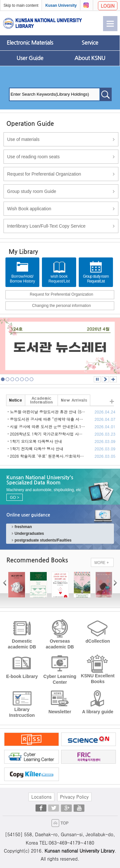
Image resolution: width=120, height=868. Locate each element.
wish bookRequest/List (59, 272)
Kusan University (61, 5)
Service (90, 43)
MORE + (102, 562)
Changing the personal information (61, 306)
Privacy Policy (74, 797)
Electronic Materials (30, 43)
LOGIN (108, 6)
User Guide (30, 58)
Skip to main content (21, 5)
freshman (23, 527)
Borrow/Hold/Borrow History (23, 272)
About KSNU (90, 58)
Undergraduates (29, 534)
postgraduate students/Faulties (43, 540)
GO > (15, 498)
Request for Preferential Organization (61, 294)
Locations (41, 797)
